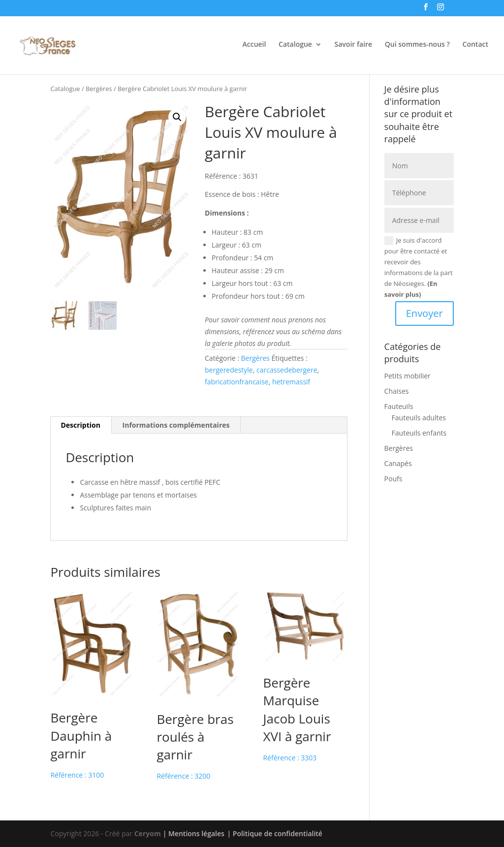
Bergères (99, 89)
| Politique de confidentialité (274, 833)
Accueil (254, 45)
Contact (475, 45)
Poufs (394, 479)
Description (80, 425)
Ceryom (148, 833)
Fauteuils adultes (419, 418)
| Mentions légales (194, 833)
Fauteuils (399, 406)
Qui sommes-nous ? (417, 45)
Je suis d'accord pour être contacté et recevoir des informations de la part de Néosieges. (419, 267)
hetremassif (291, 382)
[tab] (81, 425)
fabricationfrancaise (237, 382)
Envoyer (425, 313)
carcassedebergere (287, 370)
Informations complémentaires (176, 425)
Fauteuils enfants (419, 433)
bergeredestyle (229, 370)
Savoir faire (354, 45)
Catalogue (295, 45)
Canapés (398, 463)
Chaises (397, 391)
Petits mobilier (408, 376)
